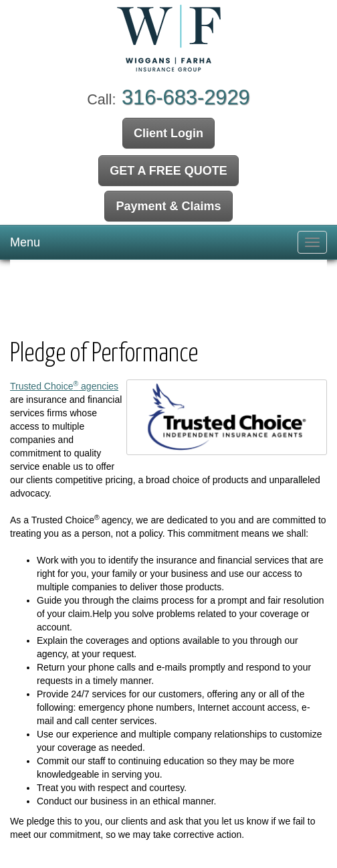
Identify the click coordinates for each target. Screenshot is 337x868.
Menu (25, 242)
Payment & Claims (168, 206)
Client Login (168, 133)
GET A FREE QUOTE (168, 171)
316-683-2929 (186, 97)
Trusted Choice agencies (64, 386)
